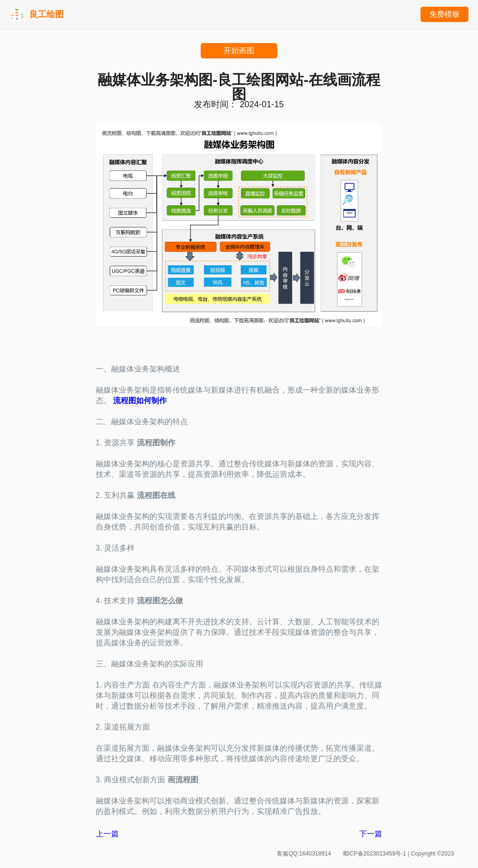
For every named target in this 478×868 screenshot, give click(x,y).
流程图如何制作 (140, 400)
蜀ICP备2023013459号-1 (375, 854)
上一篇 (107, 834)
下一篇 (371, 834)
